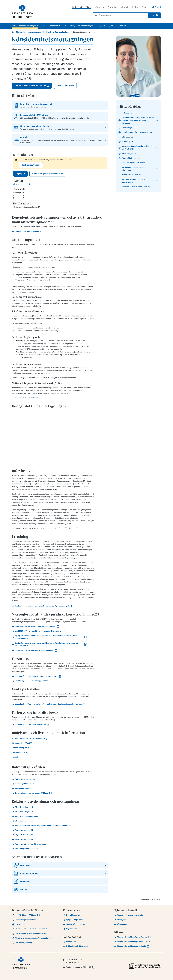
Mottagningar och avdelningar (29, 32)
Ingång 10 (20, 174)
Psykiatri (47, 32)
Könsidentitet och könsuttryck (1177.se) (30, 738)
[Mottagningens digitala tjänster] (60, 128)
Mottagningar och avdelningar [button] (25, 26)
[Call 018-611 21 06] (60, 184)
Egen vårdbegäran (106, 26)
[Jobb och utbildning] (60, 873)
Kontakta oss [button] (125, 26)
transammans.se (20, 752)
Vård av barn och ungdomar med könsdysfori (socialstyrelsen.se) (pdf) (42, 606)
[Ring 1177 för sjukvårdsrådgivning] (60, 105)
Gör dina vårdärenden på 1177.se (32, 86)
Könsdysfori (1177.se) (22, 743)
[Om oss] (60, 889)
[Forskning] (60, 881)
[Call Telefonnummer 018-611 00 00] (78, 967)
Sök (155, 15)
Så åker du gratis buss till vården (48, 174)
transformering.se (20, 748)
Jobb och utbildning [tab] (129, 7)
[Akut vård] (60, 140)
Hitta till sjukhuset (65, 86)
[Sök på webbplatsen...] (121, 15)
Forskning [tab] (112, 7)
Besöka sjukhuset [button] (52, 26)
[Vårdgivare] (60, 865)
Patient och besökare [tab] (82, 7)
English (157, 7)
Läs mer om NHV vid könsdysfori (25, 398)
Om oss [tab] (145, 7)
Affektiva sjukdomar (62, 32)
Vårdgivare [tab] (100, 7)
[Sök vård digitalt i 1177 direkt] (60, 116)
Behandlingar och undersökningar (79, 26)
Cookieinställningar (31, 165)
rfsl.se (16, 757)
